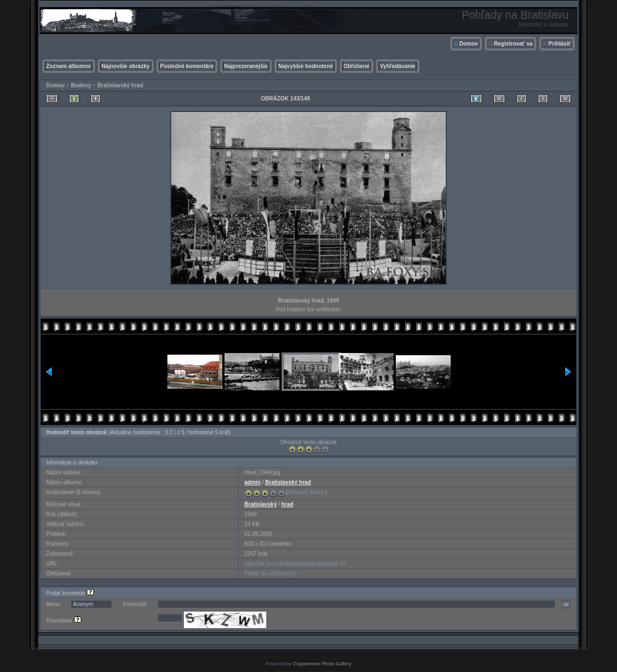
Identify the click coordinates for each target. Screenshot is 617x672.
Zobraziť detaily (307, 492)
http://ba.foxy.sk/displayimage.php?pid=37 (295, 564)
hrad (288, 504)
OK (566, 604)
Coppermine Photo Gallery (322, 664)
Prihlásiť (560, 44)
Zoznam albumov (69, 66)
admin (252, 482)
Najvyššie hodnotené (306, 66)
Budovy (81, 85)
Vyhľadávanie (398, 66)
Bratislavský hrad (120, 85)
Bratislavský (260, 504)
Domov (469, 44)
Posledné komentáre (187, 66)
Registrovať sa (513, 44)
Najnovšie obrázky (126, 66)
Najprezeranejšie (246, 66)
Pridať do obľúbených (271, 573)
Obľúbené (357, 66)
